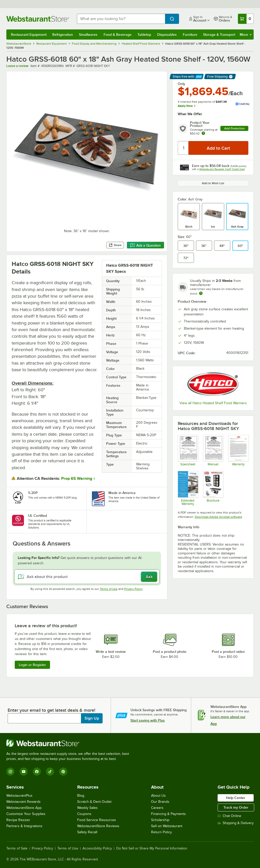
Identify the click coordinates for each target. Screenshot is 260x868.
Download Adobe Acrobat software (218, 517)
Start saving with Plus (148, 720)
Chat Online (229, 816)
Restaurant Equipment (29, 35)
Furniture (190, 35)
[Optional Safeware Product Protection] (188, 488)
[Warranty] (238, 450)
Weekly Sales (87, 808)
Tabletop (144, 35)
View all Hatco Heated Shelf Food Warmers (213, 403)
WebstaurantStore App (24, 808)
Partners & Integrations (24, 826)
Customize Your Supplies (26, 814)
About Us (158, 796)
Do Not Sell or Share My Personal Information (152, 848)
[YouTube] (24, 772)
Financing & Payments (168, 814)
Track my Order (236, 807)
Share (115, 245)
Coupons (84, 814)
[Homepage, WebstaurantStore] (38, 19)
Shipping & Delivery (236, 823)
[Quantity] (183, 148)
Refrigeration (63, 35)
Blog (81, 796)
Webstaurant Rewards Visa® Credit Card (222, 169)
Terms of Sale (17, 848)
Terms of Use (109, 589)
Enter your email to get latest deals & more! (51, 710)
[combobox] (121, 19)
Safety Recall (87, 832)
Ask (149, 577)
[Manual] (213, 450)
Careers (157, 808)
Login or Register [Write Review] (32, 665)
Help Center (236, 798)
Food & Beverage (118, 35)
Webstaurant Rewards (23, 802)
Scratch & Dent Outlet (94, 802)
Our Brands (160, 802)
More (246, 35)
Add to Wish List (213, 183)
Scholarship (160, 820)
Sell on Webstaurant (167, 826)
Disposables (167, 35)
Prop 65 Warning (77, 479)
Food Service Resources (97, 820)
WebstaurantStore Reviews (98, 826)
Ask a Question (145, 245)
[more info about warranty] (203, 134)
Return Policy (161, 832)
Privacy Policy (133, 589)
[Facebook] (37, 772)
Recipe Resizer (18, 820)
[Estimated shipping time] (201, 293)
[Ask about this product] (87, 577)
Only (181, 84)
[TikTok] (50, 772)
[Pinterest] (63, 772)
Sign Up (92, 718)
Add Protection (234, 128)
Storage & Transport (219, 35)
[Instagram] (10, 772)
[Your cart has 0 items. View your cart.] (246, 19)
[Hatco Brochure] (213, 488)
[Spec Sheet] (188, 450)
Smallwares (88, 35)
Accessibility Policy (97, 848)
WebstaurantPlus (19, 796)
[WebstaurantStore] (70, 743)
